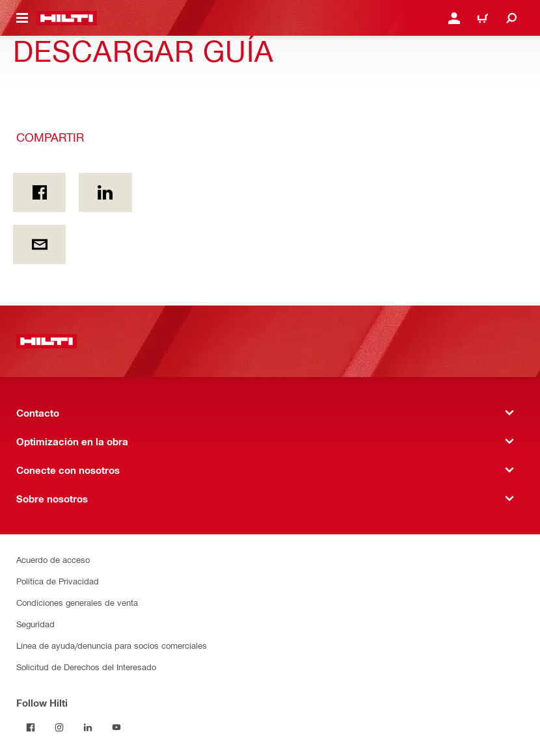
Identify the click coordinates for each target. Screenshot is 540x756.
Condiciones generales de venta (77, 602)
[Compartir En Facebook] (39, 192)
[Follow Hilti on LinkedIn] (88, 727)
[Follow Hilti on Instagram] (59, 727)
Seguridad (35, 624)
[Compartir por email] (39, 244)
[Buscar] (511, 18)
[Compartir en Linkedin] (105, 192)
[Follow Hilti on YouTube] (116, 727)
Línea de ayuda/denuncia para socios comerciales (112, 645)
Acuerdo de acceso (53, 559)
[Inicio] (67, 18)
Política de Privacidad (58, 581)
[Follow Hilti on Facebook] (31, 727)
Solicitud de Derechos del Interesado (86, 667)
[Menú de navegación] (22, 18)
